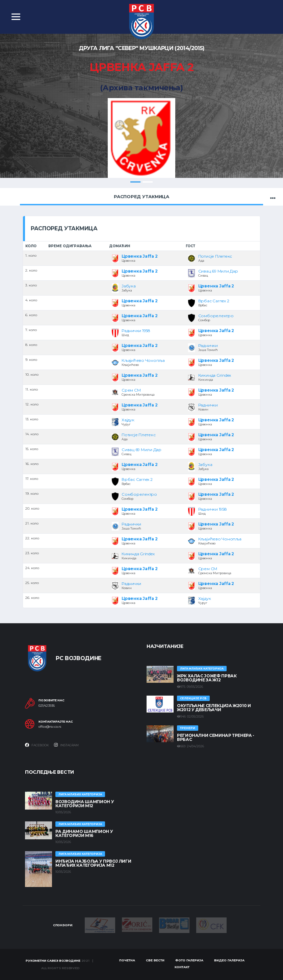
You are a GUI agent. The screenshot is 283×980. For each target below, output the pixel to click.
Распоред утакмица (141, 196)
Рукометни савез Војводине (53, 961)
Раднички (208, 345)
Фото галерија (189, 960)
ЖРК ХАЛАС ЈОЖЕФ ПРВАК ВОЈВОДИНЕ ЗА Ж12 (207, 678)
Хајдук (128, 420)
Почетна (127, 960)
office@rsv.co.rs (50, 727)
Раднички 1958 (136, 331)
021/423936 (47, 706)
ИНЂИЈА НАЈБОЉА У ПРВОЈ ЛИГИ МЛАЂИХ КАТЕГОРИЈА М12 (93, 863)
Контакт (182, 967)
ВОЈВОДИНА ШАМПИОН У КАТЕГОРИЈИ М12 (85, 804)
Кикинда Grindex (215, 375)
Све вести (155, 960)
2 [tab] (148, 182)
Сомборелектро (216, 316)
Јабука (129, 286)
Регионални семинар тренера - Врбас (216, 737)
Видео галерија (229, 960)
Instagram (66, 745)
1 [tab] (135, 182)
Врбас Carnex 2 (214, 301)
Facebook (37, 745)
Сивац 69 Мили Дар (218, 271)
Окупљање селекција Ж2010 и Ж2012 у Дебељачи (214, 708)
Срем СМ (131, 390)
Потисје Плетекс (215, 256)
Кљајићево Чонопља (143, 360)
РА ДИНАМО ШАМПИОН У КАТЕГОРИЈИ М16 (84, 833)
